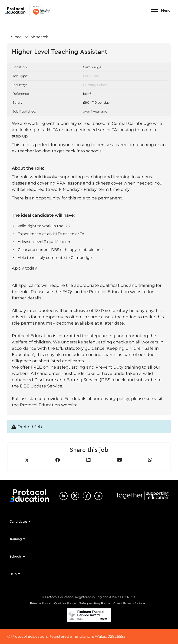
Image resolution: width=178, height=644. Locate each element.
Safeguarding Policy (95, 603)
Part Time (91, 76)
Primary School (96, 85)
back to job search (32, 37)
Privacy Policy (40, 603)
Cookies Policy (65, 603)
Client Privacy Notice (129, 603)
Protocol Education (27, 10)
